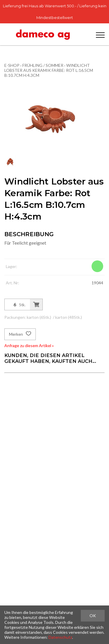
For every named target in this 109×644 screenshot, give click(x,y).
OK (93, 616)
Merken (20, 334)
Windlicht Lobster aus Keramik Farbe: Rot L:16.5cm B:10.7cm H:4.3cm (49, 70)
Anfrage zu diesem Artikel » (29, 346)
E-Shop (12, 65)
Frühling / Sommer (43, 65)
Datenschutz (60, 637)
